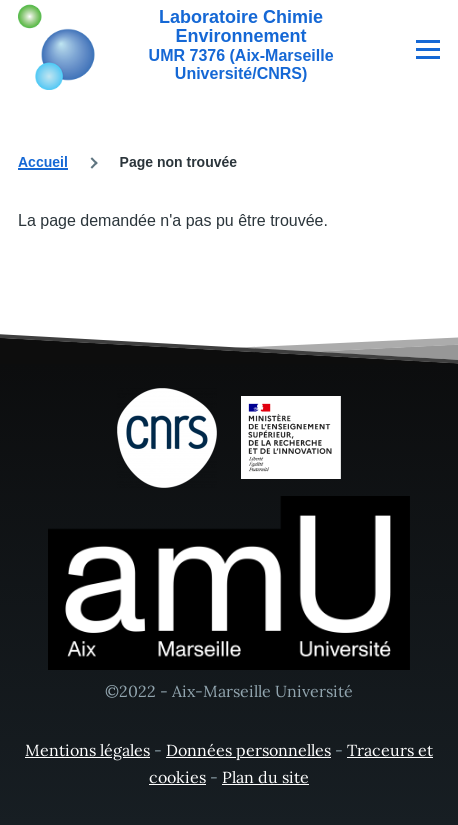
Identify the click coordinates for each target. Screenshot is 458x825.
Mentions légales (87, 750)
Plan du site (265, 777)
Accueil (43, 162)
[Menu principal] (428, 49)
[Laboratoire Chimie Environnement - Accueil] (196, 45)
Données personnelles (248, 750)
